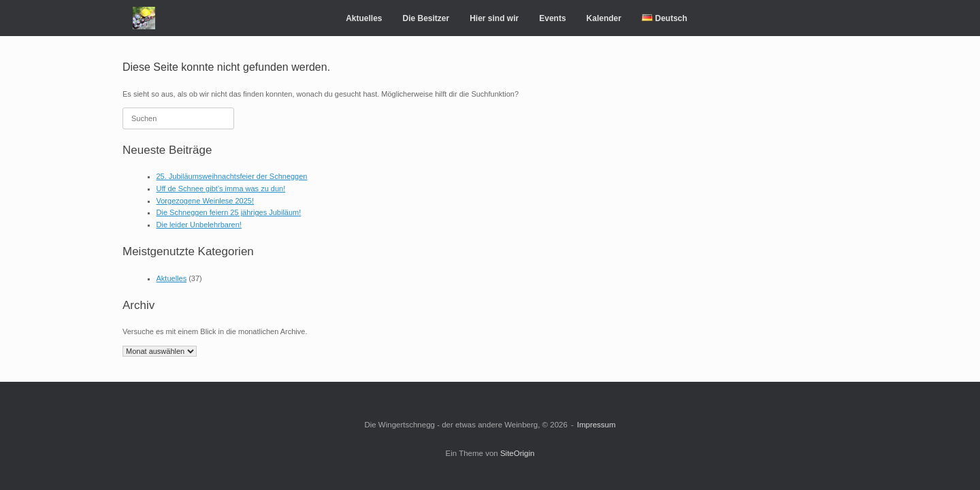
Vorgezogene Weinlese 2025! (206, 201)
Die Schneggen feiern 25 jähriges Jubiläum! (229, 212)
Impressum (597, 425)
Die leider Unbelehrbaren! (199, 225)
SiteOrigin (518, 453)
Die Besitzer (426, 18)
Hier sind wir (494, 18)
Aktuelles (364, 18)
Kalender (604, 18)
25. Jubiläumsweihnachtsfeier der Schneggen (232, 176)
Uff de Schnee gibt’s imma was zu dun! (221, 189)
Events (552, 18)
